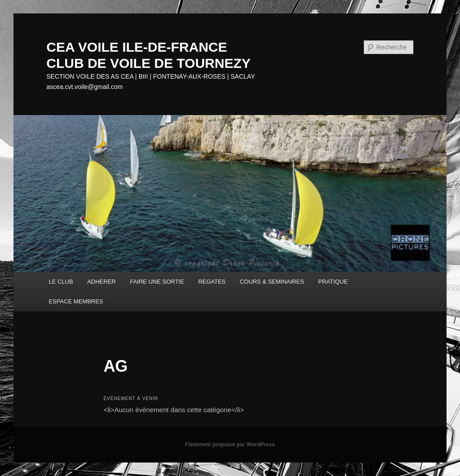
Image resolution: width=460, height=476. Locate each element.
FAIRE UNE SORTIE (157, 282)
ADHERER (102, 282)
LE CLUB (61, 282)
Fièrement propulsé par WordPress (230, 445)
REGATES (212, 282)
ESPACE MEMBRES (76, 301)
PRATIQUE (333, 282)
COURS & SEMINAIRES (272, 282)
